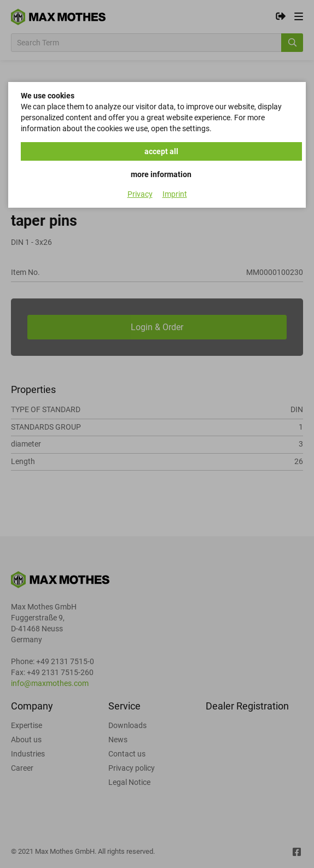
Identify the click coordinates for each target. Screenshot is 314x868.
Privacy (140, 194)
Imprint (175, 194)
